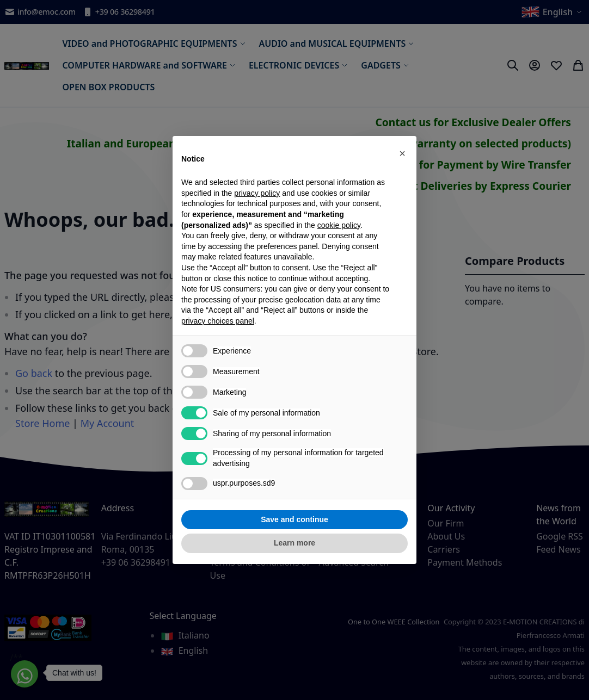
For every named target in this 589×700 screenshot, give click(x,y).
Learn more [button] (294, 543)
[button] (402, 153)
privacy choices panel (218, 321)
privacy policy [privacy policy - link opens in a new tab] (257, 193)
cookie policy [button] (339, 225)
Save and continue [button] (294, 519)
